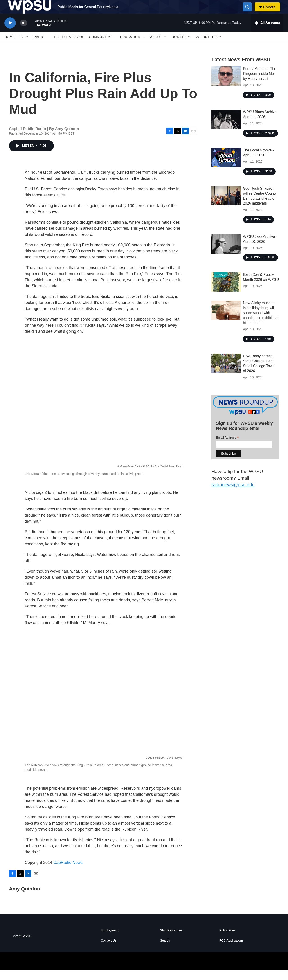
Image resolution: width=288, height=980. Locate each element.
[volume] (24, 33)
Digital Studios (69, 47)
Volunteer (206, 47)
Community (100, 47)
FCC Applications (231, 950)
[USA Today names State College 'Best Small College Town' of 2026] (226, 373)
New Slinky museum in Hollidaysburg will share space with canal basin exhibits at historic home (261, 323)
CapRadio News (68, 872)
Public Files (227, 940)
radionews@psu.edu (233, 494)
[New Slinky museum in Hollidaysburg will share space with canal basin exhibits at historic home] (226, 320)
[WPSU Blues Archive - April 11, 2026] (226, 129)
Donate (272, 12)
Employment (110, 940)
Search (165, 950)
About (156, 47)
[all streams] (267, 33)
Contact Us (109, 950)
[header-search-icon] (249, 12)
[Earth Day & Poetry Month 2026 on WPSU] (226, 292)
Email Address (227, 447)
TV (22, 47)
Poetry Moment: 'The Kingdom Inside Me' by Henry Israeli (260, 83)
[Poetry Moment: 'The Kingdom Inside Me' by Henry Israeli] (226, 86)
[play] (10, 33)
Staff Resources (171, 940)
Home (10, 47)
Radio (39, 47)
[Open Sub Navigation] (27, 47)
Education (130, 47)
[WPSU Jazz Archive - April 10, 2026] (226, 254)
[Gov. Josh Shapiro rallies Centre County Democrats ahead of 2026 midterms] (226, 205)
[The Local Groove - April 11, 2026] (226, 167)
